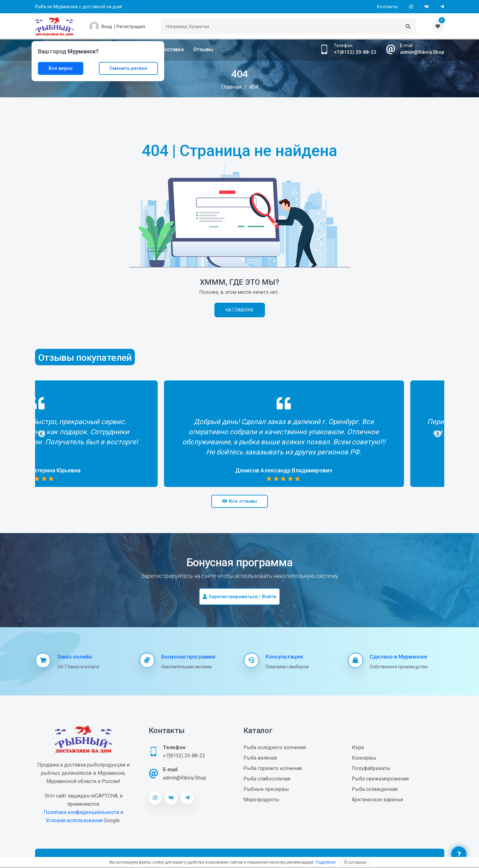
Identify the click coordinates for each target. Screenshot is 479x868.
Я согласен (355, 862)
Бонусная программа (188, 657)
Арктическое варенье (377, 800)
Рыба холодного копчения (275, 747)
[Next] (438, 434)
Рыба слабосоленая (267, 779)
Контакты (387, 7)
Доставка (172, 49)
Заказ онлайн (75, 657)
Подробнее (326, 862)
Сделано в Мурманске (398, 657)
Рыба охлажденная (375, 789)
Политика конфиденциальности (81, 812)
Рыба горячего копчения (273, 768)
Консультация (284, 657)
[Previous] (42, 434)
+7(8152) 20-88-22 (355, 52)
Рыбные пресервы (266, 789)
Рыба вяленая (260, 758)
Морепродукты (261, 800)
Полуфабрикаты (371, 768)
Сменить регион (128, 68)
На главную (240, 310)
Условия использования (74, 820)
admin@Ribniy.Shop (422, 52)
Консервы (364, 758)
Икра (358, 747)
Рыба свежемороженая (380, 779)
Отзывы (203, 49)
